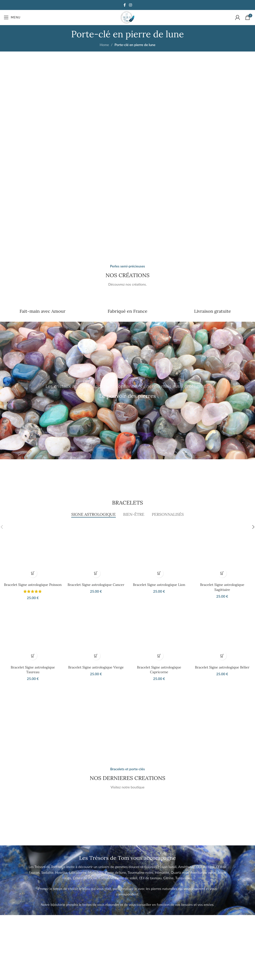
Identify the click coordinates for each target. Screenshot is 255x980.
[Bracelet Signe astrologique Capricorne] (159, 634)
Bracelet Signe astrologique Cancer (96, 585)
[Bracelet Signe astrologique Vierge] (96, 634)
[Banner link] (64, 120)
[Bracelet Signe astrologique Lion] (159, 551)
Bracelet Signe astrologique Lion (159, 585)
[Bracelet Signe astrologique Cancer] (96, 551)
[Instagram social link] (130, 5)
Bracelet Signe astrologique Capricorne (159, 670)
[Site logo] (127, 17)
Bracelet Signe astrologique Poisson (33, 585)
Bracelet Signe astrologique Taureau (33, 670)
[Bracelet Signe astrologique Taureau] (33, 634)
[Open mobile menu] (12, 17)
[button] (33, 573)
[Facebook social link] (125, 5)
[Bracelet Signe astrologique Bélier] (222, 634)
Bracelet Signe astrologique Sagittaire (222, 587)
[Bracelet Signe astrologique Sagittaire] (222, 551)
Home (104, 45)
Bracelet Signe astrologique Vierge (96, 667)
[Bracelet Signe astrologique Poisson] (33, 551)
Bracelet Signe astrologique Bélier (222, 667)
